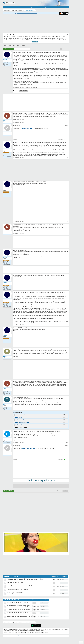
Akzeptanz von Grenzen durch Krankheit (20, 616)
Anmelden (65, 7)
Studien (51, 7)
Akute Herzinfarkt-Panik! (14, 46)
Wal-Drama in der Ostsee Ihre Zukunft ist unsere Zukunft (25, 579)
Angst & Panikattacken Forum (18, 622)
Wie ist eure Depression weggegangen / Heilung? (23, 606)
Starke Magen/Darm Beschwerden (18, 589)
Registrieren (58, 7)
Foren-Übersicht (7, 622)
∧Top (81, 643)
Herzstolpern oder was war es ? (17, 613)
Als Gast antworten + (8, 49)
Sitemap (55, 636)
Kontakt (16, 636)
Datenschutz (30, 636)
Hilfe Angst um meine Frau (16, 593)
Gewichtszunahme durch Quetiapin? (19, 609)
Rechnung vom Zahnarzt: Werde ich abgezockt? (23, 602)
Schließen (35, 42)
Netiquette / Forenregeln (48, 636)
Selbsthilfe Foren (18, 7)
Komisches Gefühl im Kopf (16, 582)
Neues (11, 7)
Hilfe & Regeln (44, 7)
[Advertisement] (41, 370)
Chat (37, 7)
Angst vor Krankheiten (30, 622)
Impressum (25, 636)
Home (5, 7)
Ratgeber (32, 7)
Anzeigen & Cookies (37, 636)
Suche (26, 7)
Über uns (20, 636)
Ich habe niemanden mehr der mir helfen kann (22, 586)
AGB (42, 636)
